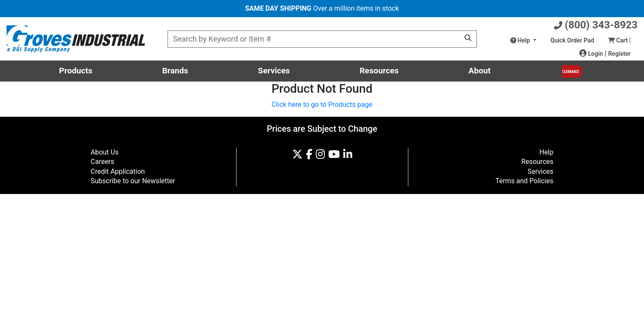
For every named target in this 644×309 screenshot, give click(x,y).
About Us (105, 152)
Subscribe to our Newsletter (133, 181)
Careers (103, 162)
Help (521, 40)
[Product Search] (322, 39)
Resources (379, 71)
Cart (619, 40)
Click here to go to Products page (322, 105)
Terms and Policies (524, 181)
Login (591, 54)
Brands (175, 71)
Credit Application (118, 171)
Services (274, 71)
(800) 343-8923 (596, 25)
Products (76, 71)
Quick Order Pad (572, 40)
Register (619, 54)
